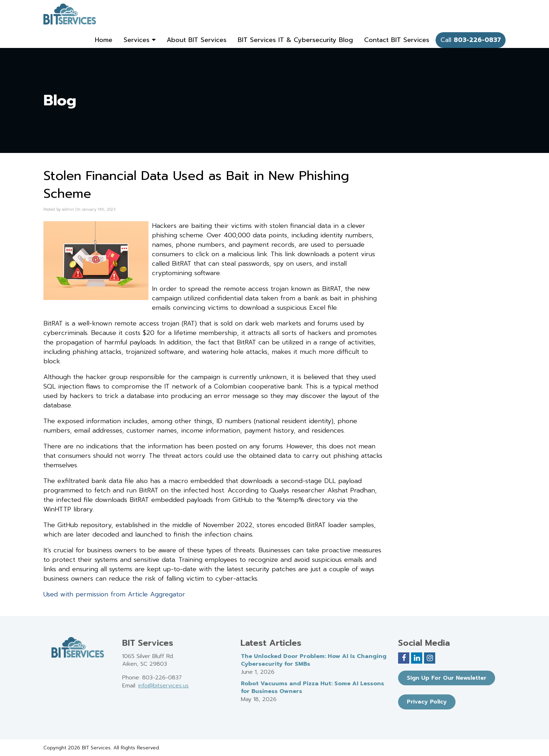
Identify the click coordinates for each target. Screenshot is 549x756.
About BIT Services (197, 40)
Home (104, 40)
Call (471, 40)
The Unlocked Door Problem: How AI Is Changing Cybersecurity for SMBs (314, 660)
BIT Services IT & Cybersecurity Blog (295, 40)
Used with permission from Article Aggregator (114, 594)
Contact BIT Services (397, 40)
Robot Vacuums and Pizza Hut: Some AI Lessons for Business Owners (312, 688)
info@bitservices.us (164, 686)
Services (140, 40)
